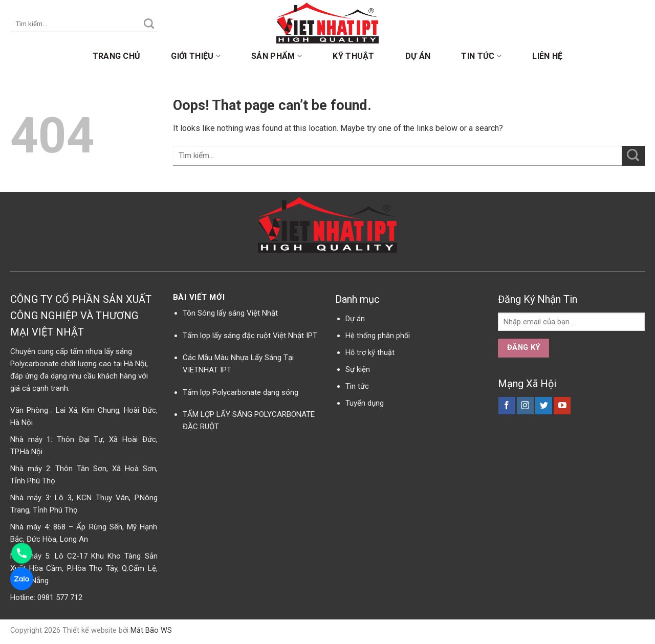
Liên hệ (547, 56)
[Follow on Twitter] (544, 406)
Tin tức (481, 56)
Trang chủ (117, 56)
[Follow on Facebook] (507, 406)
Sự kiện (358, 369)
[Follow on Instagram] (525, 406)
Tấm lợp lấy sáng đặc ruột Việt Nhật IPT (250, 336)
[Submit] (149, 24)
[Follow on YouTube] (562, 406)
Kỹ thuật (354, 56)
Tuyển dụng (365, 403)
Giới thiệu (196, 56)
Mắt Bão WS (151, 630)
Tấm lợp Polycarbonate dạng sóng (241, 392)
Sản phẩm (277, 56)
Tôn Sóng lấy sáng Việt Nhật (230, 313)
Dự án (418, 56)
